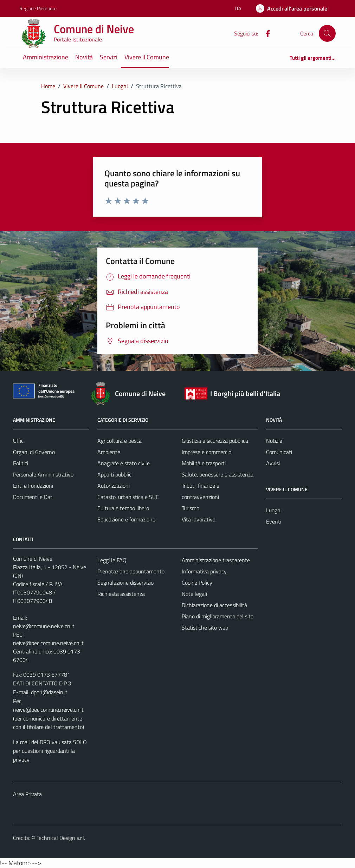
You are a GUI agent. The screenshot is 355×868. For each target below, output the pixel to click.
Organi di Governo (34, 452)
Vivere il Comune (147, 57)
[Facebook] (265, 33)
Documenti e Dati (33, 497)
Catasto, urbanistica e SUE (128, 497)
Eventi (274, 521)
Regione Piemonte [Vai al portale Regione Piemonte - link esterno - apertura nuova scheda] (38, 8)
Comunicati (279, 452)
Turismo (191, 508)
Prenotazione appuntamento (131, 571)
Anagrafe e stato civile (124, 463)
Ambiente (109, 452)
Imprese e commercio (206, 452)
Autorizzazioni (114, 486)
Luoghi (274, 510)
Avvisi (273, 463)
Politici (21, 463)
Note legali (194, 594)
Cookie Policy (197, 583)
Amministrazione (46, 57)
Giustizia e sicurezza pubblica (215, 441)
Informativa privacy (204, 571)
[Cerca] (327, 33)
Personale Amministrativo (43, 474)
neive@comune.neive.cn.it (44, 626)
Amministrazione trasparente (216, 560)
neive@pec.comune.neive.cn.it (48, 643)
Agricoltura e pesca (120, 441)
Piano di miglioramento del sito (218, 616)
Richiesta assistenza (121, 594)
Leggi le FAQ (112, 560)
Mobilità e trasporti (204, 463)
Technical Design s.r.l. (61, 838)
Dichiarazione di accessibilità (214, 605)
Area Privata (27, 794)
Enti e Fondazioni (33, 486)
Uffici (19, 441)
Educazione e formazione (126, 519)
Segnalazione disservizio (125, 583)
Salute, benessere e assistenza (218, 474)
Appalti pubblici (115, 474)
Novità (84, 57)
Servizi (109, 57)
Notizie (274, 441)
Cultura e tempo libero (123, 508)
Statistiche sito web (205, 627)
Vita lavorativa (199, 519)
